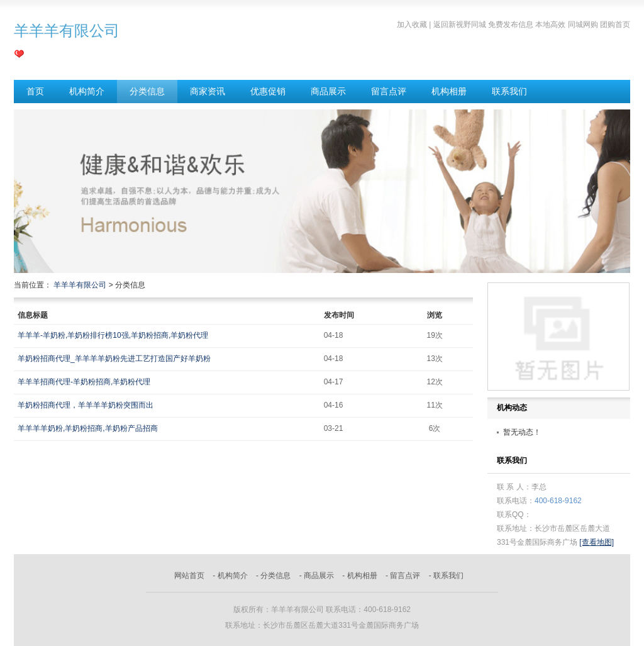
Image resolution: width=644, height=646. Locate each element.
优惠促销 (268, 91)
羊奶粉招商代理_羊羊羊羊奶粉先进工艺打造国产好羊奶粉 (114, 359)
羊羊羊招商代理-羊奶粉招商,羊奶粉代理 (84, 382)
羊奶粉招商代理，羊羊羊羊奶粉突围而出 (86, 405)
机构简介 (87, 91)
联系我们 (509, 91)
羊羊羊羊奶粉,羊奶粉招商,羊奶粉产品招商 (88, 428)
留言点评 (389, 91)
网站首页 (189, 576)
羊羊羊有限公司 (80, 285)
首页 (35, 91)
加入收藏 (412, 25)
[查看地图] (597, 542)
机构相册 (449, 91)
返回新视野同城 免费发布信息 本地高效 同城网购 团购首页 (532, 25)
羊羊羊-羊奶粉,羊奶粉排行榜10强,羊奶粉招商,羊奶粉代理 (113, 335)
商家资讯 (208, 91)
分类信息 (147, 91)
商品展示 (328, 91)
